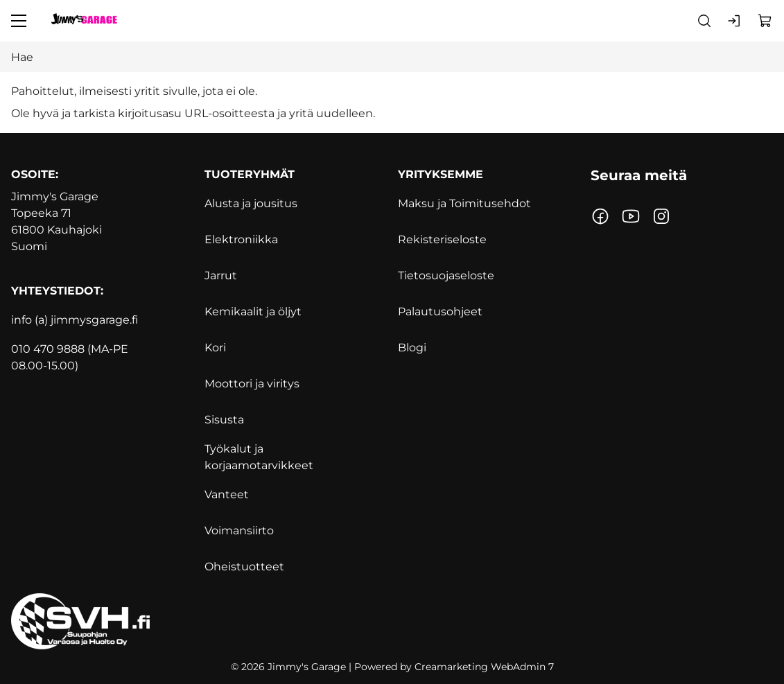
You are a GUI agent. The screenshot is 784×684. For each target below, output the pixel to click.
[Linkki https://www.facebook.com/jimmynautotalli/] (600, 216)
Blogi (412, 348)
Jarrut (221, 275)
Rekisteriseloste (442, 239)
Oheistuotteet (244, 567)
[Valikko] (19, 21)
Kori (215, 348)
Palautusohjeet (440, 312)
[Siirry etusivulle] (84, 21)
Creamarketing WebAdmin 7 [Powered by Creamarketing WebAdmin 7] (484, 667)
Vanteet (227, 494)
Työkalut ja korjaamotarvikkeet (259, 457)
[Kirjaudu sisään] (735, 21)
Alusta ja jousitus (251, 203)
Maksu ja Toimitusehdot (464, 203)
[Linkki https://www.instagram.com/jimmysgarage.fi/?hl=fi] (661, 216)
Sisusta (224, 420)
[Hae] (392, 57)
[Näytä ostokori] (765, 21)
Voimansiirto (239, 530)
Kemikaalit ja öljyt (253, 312)
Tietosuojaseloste (446, 275)
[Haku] (704, 21)
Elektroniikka (241, 239)
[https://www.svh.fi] (392, 621)
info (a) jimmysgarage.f (73, 320)
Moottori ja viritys (252, 384)
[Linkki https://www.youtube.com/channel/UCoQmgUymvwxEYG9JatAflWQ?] (631, 216)
